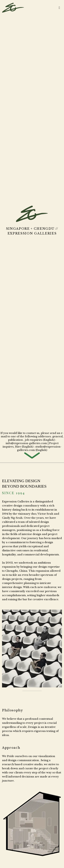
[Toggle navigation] (59, 8)
